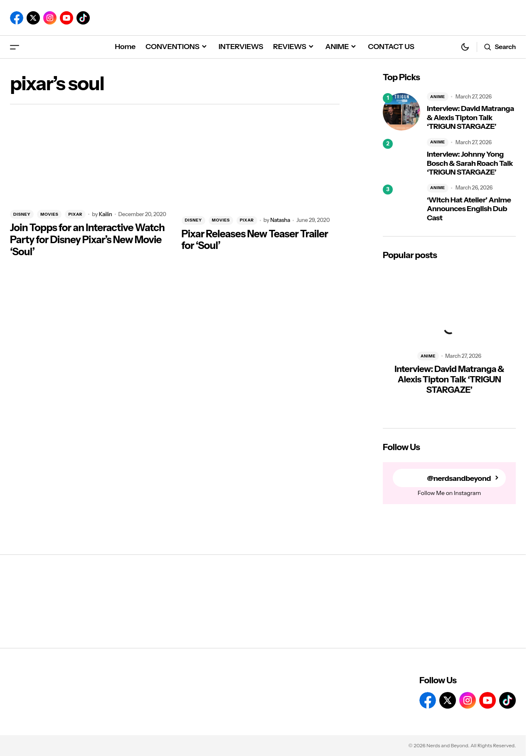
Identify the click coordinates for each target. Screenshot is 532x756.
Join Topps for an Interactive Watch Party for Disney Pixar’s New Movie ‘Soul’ (87, 240)
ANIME (438, 97)
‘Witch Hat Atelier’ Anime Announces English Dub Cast (469, 209)
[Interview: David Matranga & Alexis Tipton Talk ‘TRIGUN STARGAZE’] (401, 112)
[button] (15, 47)
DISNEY (22, 214)
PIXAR (75, 214)
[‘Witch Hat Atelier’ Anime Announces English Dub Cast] (401, 203)
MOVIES (49, 214)
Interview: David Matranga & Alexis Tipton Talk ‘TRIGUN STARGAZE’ (470, 118)
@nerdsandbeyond (459, 478)
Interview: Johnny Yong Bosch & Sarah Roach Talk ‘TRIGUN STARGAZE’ (470, 163)
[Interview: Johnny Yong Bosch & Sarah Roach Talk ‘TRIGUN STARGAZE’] (401, 158)
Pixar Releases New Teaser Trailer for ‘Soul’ (255, 240)
